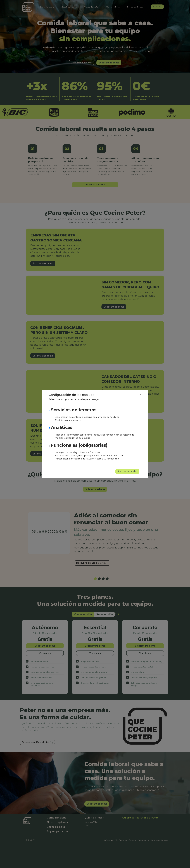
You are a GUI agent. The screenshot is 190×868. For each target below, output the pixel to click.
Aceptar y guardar (127, 471)
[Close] (140, 395)
